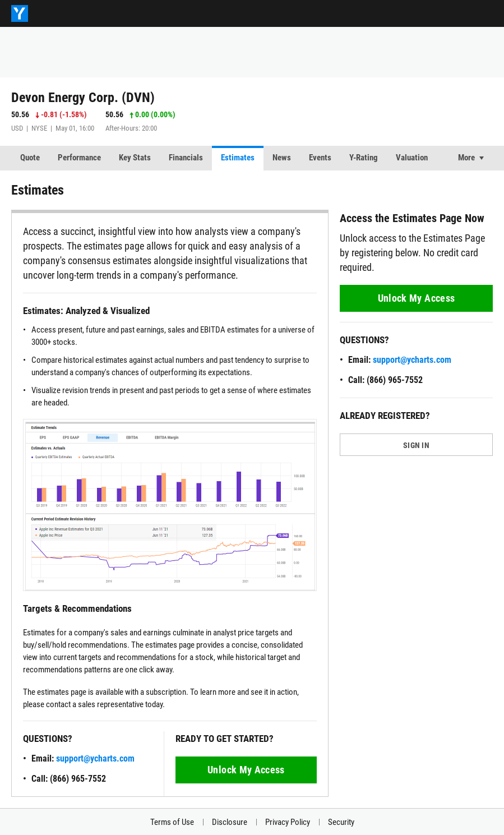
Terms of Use (172, 822)
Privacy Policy (288, 822)
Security (341, 822)
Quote (30, 158)
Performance (79, 158)
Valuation (412, 158)
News (282, 158)
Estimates (238, 158)
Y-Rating (364, 158)
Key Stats (135, 158)
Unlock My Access (246, 770)
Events (320, 158)
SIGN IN (416, 445)
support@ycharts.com (95, 758)
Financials (186, 158)
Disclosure (230, 822)
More (466, 158)
